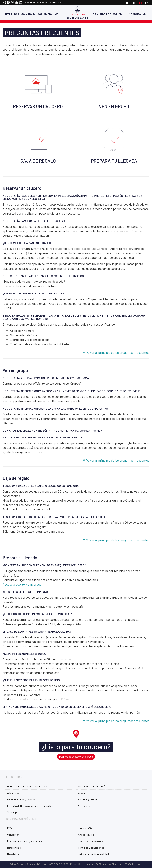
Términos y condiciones (91, 848)
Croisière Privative (107, 14)
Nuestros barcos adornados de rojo (27, 786)
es (141, 3)
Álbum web (13, 793)
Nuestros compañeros (90, 841)
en (135, 3)
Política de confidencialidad (93, 854)
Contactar (13, 835)
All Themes (84, 806)
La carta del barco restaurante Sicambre (30, 806)
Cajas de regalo (46, 14)
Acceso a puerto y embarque (22, 584)
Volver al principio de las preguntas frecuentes (116, 352)
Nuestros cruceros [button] (16, 14)
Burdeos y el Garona (89, 799)
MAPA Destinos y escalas (21, 799)
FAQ (9, 828)
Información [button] (137, 14)
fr (147, 3)
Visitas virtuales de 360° (92, 786)
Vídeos (82, 793)
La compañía (85, 828)
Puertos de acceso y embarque (44, 3)
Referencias (14, 848)
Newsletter (13, 854)
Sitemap (12, 812)
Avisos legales (86, 835)
